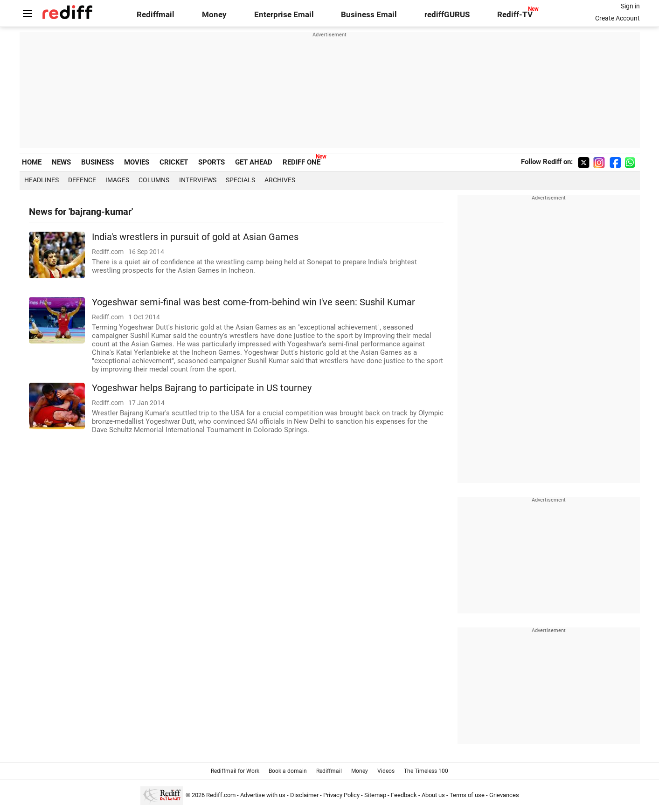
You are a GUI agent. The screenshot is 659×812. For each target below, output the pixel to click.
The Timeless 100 (426, 771)
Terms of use (467, 795)
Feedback (404, 795)
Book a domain (288, 771)
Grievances (504, 795)
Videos (386, 771)
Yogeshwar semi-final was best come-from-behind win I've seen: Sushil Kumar (253, 302)
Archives (280, 180)
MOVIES (137, 162)
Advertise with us (263, 795)
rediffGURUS (447, 15)
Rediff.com (221, 795)
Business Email (369, 15)
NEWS (61, 162)
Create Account (617, 18)
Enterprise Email (284, 15)
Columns (154, 180)
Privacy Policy (341, 795)
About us (433, 795)
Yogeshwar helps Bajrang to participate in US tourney (202, 388)
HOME (32, 162)
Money (214, 15)
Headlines (42, 180)
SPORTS (212, 162)
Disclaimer (304, 795)
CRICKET (174, 162)
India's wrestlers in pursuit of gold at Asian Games (195, 237)
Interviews (198, 180)
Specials (240, 180)
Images (117, 180)
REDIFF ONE (302, 162)
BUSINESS (97, 162)
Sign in (630, 6)
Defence (82, 180)
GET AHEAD (254, 162)
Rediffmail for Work (235, 771)
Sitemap (375, 795)
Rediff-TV (515, 15)
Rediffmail (156, 15)
